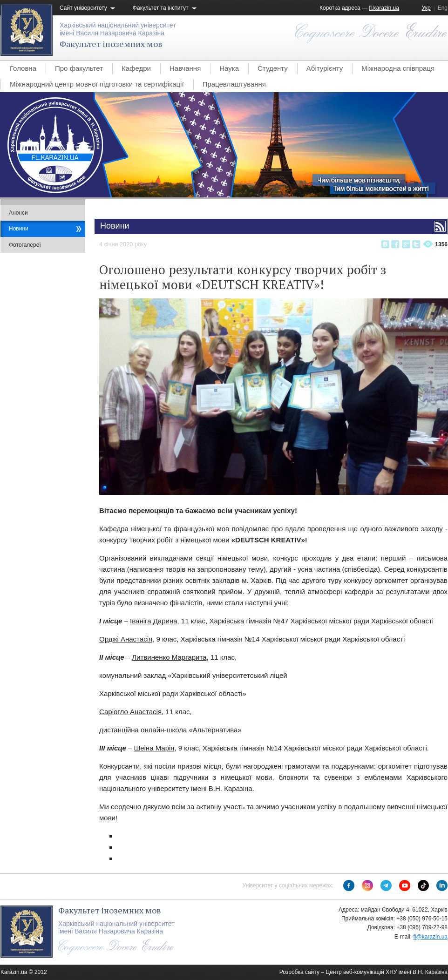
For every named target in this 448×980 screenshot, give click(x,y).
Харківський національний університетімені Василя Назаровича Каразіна (118, 29)
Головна (23, 68)
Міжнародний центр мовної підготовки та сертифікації (97, 84)
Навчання (185, 68)
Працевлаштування (234, 84)
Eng (443, 8)
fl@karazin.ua (430, 937)
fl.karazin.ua (384, 8)
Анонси (18, 213)
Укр (426, 8)
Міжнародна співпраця (398, 68)
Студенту (273, 68)
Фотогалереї (25, 245)
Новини (19, 229)
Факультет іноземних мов (111, 44)
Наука (229, 68)
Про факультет (79, 68)
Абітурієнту (325, 68)
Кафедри (136, 68)
